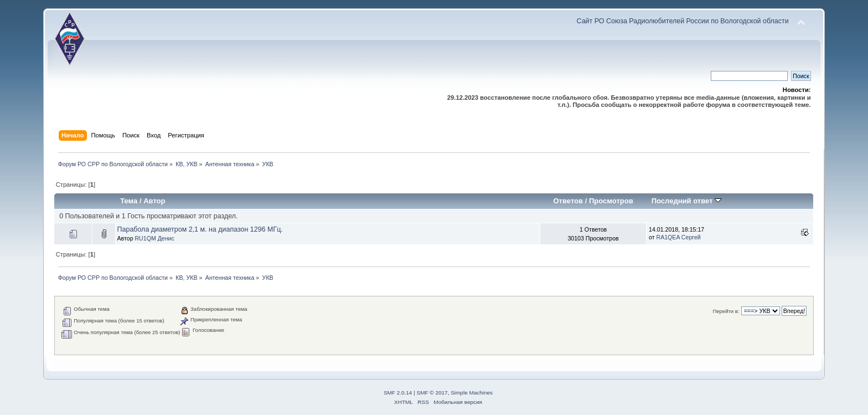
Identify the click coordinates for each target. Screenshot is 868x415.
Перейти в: (726, 311)
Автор (154, 201)
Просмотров (611, 201)
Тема (129, 201)
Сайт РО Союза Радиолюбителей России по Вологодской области (683, 21)
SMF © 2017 (432, 393)
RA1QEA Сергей (679, 237)
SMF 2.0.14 (398, 393)
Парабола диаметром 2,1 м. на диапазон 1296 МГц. (200, 229)
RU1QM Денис (154, 238)
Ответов (568, 201)
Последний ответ (686, 201)
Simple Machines (472, 393)
